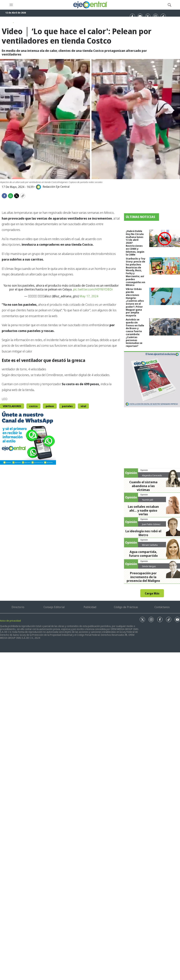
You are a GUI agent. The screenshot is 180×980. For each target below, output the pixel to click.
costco (33, 406)
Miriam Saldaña (150, 545)
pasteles (67, 406)
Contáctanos (162, 607)
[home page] (90, 5)
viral (83, 406)
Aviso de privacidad (10, 621)
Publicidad (90, 607)
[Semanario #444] (152, 379)
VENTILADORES (12, 406)
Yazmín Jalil (148, 500)
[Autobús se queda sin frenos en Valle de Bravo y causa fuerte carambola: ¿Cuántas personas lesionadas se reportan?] (165, 327)
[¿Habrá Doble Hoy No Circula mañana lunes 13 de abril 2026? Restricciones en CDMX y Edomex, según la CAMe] (165, 238)
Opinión (144, 470)
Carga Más (152, 593)
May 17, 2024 (89, 296)
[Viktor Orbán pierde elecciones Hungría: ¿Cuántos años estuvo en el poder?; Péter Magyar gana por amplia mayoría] (165, 296)
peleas (50, 406)
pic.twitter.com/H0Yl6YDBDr (93, 289)
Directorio (18, 607)
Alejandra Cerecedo (152, 475)
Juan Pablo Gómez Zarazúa (151, 526)
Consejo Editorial (54, 607)
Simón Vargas (149, 566)
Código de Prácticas (126, 607)
